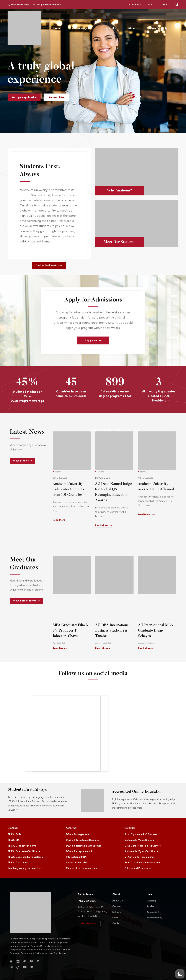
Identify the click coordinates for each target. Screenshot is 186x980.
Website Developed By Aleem (161, 972)
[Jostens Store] (18, 951)
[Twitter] (38, 951)
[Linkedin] (32, 957)
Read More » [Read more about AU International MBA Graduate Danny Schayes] (145, 639)
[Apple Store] (25, 951)
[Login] (11, 951)
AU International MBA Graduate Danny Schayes (156, 621)
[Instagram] (11, 957)
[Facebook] (31, 951)
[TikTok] (18, 957)
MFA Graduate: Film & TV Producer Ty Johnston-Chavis (71, 621)
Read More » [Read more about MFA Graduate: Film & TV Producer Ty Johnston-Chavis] (60, 639)
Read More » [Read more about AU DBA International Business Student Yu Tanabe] (103, 639)
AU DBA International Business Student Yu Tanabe (112, 621)
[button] (24, 97)
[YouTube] (25, 957)
